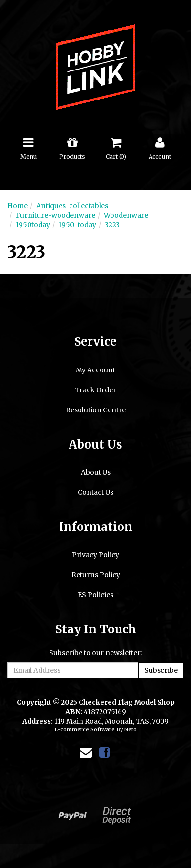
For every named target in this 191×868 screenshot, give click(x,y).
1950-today (77, 225)
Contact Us (95, 492)
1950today (33, 225)
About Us (96, 472)
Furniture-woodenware (55, 215)
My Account (95, 370)
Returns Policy (96, 575)
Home (17, 206)
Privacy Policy (95, 555)
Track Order (95, 390)
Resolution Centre (96, 410)
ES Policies (95, 595)
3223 (112, 225)
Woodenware (126, 215)
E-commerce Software (85, 729)
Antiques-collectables (72, 206)
